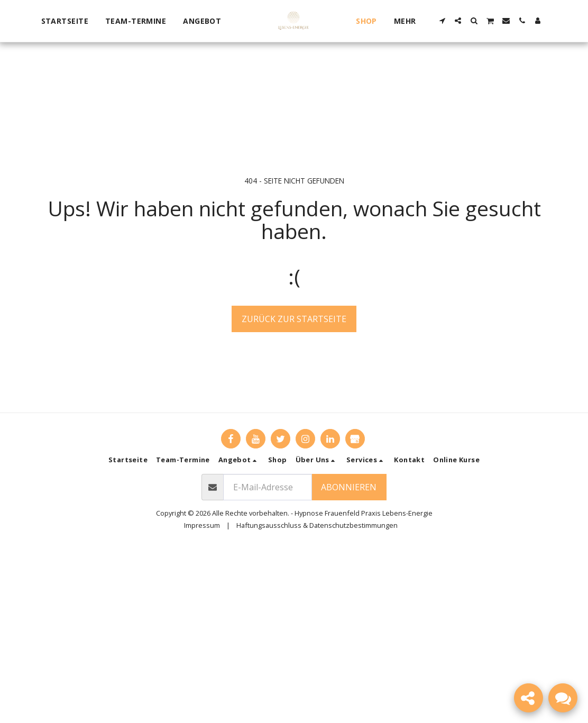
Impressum (202, 525)
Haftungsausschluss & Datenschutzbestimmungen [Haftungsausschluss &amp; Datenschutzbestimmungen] (317, 525)
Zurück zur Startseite (294, 319)
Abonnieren (349, 487)
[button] (207, 21)
